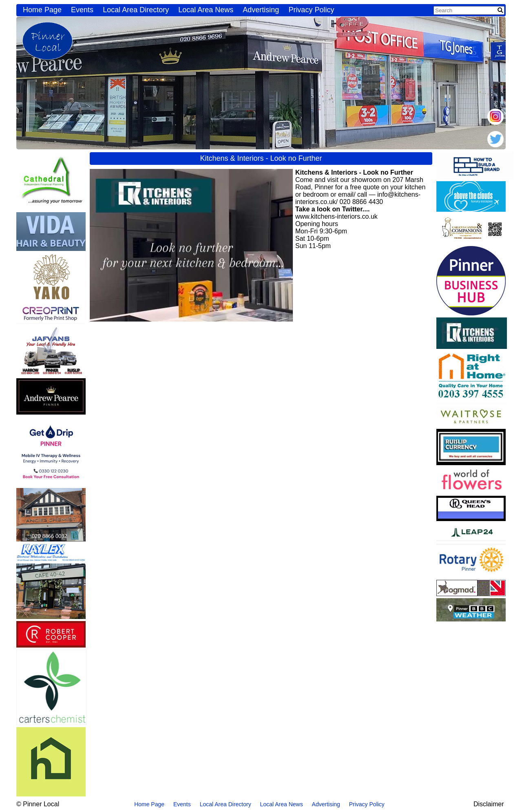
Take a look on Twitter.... (333, 209)
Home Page (42, 10)
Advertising (261, 10)
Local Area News (206, 10)
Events (82, 10)
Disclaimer (489, 804)
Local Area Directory (136, 10)
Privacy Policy (311, 10)
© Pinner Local (38, 804)
